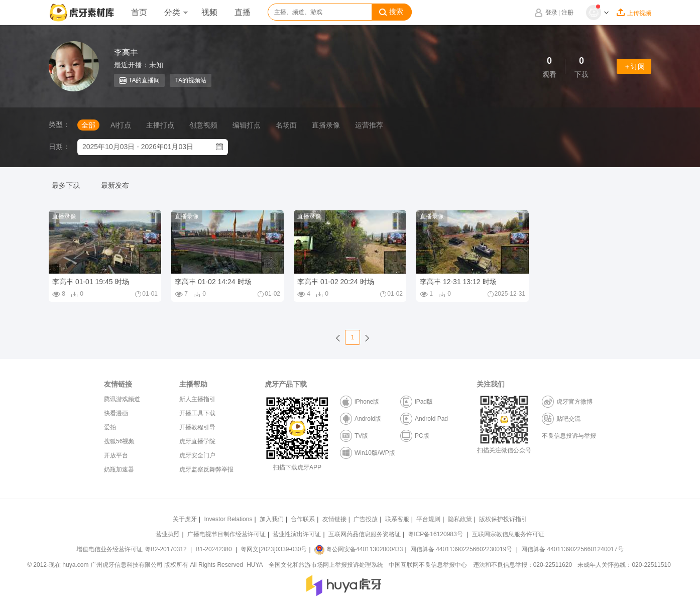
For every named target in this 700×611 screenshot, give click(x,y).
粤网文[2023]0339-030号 (274, 549)
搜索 (391, 12)
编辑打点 (247, 125)
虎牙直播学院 (197, 441)
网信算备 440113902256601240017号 (572, 549)
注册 (567, 13)
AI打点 (121, 125)
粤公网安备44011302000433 (359, 549)
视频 (209, 12)
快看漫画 (116, 413)
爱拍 (110, 427)
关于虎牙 (185, 519)
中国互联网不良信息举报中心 (428, 565)
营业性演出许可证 (297, 534)
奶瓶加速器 (119, 469)
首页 (139, 12)
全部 (88, 125)
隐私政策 (460, 519)
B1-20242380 (215, 549)
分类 (176, 12)
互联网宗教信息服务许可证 (508, 534)
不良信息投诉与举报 (569, 436)
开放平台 (116, 455)
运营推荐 (369, 125)
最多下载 (66, 185)
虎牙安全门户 (197, 455)
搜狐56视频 (119, 441)
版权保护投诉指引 (503, 519)
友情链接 (334, 519)
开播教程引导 (197, 427)
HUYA (255, 565)
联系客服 (397, 519)
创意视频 (203, 125)
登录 (551, 13)
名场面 (286, 125)
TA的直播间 (139, 80)
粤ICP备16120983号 (435, 534)
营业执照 (168, 534)
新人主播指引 (197, 399)
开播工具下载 (197, 413)
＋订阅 (634, 66)
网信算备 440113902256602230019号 (461, 549)
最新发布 (115, 185)
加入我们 (272, 519)
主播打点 (160, 125)
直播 (243, 12)
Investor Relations (228, 519)
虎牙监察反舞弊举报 (206, 469)
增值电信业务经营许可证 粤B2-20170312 (132, 549)
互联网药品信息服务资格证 (365, 534)
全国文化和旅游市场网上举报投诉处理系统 (326, 565)
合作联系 (303, 519)
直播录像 (326, 125)
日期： (59, 147)
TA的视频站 (190, 80)
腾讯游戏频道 (122, 399)
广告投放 (366, 519)
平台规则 (428, 519)
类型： (59, 125)
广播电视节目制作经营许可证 (226, 534)
